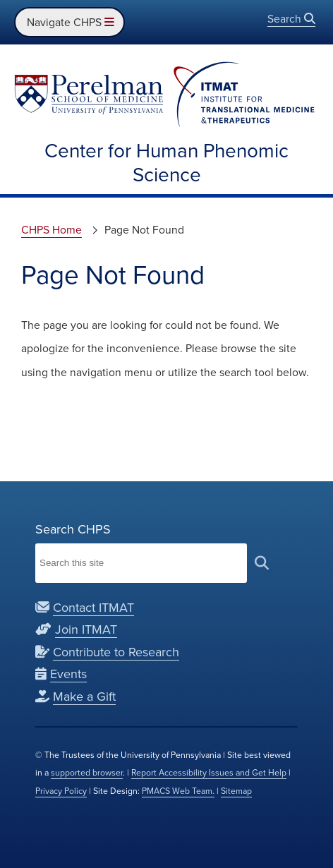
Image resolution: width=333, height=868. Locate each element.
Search (291, 19)
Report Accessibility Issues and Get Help (209, 773)
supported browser (87, 773)
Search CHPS (73, 529)
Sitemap (236, 791)
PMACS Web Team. (178, 791)
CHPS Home (52, 230)
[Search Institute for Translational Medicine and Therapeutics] (141, 563)
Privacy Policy (61, 791)
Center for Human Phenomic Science (166, 163)
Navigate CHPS (69, 22)
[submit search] (262, 563)
